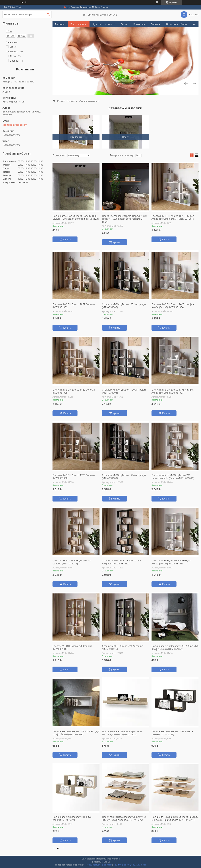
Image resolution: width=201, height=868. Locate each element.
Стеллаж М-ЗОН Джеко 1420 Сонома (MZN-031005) (74, 391)
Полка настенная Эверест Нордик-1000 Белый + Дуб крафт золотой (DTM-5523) (76, 217)
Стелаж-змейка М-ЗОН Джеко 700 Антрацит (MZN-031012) (121, 562)
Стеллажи (76, 137)
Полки (125, 137)
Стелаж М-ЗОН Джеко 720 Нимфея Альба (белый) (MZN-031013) (171, 562)
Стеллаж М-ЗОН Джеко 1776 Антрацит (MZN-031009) (124, 477)
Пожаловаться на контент (99, 865)
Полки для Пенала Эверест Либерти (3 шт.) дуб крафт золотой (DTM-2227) (124, 818)
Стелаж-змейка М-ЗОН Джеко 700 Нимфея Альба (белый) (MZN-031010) (173, 477)
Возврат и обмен (176, 24)
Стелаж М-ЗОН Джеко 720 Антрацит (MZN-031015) (123, 647)
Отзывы (155, 24)
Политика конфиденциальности (130, 865)
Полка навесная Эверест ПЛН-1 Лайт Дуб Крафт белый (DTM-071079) (175, 647)
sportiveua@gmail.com (15, 125)
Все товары (77, 24)
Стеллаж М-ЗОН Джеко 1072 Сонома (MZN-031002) (74, 306)
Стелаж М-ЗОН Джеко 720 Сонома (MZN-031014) (72, 647)
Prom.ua (116, 859)
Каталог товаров (67, 101)
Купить (67, 239)
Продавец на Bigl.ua (101, 862)
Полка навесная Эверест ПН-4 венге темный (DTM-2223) (172, 733)
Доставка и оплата (104, 24)
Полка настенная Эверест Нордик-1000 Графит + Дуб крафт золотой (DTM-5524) (124, 219)
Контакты (139, 24)
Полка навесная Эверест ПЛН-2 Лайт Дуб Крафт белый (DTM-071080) (76, 733)
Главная (60, 24)
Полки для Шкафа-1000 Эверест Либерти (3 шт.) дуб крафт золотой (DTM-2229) (175, 818)
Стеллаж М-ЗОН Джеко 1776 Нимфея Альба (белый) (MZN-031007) (173, 391)
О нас (124, 24)
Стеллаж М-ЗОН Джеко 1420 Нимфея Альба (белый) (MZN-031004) (173, 306)
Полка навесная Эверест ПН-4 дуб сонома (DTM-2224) (72, 818)
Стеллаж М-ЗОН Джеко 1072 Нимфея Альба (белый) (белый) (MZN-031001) (173, 217)
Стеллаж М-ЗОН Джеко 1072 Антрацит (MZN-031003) (124, 306)
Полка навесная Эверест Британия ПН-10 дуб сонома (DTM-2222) (122, 733)
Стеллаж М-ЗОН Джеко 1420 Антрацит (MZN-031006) (124, 391)
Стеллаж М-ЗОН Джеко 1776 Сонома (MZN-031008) (74, 477)
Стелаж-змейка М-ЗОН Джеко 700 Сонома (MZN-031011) (72, 562)
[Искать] (48, 15)
